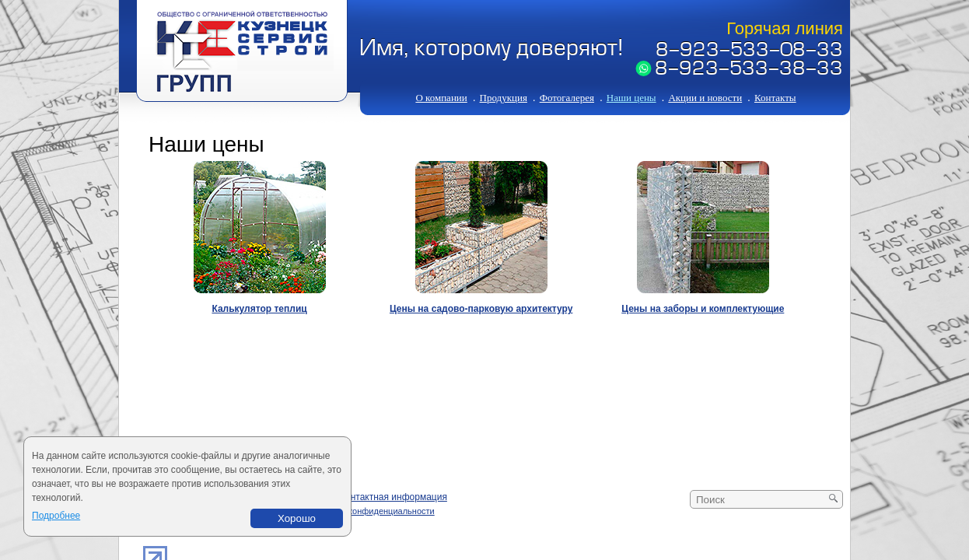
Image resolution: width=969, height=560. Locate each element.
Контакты (775, 98)
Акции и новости (705, 98)
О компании (441, 98)
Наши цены (631, 98)
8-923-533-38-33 (749, 70)
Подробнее (56, 516)
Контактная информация (394, 497)
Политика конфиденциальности (371, 511)
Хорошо (297, 518)
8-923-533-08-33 (749, 51)
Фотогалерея (567, 98)
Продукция (504, 98)
